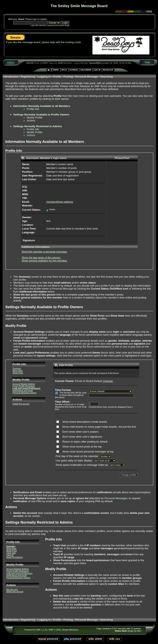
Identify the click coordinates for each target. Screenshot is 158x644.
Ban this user (12, 589)
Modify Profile (35, 118)
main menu (79, 96)
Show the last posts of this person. (41, 258)
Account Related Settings (24, 384)
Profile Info (33, 109)
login (35, 19)
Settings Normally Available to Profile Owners (41, 115)
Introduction (11, 77)
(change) (108, 381)
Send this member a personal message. (44, 252)
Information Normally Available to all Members (42, 106)
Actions (31, 121)
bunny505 (94, 63)
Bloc (139, 631)
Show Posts (18, 373)
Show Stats (18, 371)
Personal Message (87, 77)
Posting (68, 77)
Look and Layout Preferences (26, 388)
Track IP (10, 555)
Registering (28, 77)
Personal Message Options (25, 393)
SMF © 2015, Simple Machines (64, 630)
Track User (11, 553)
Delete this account (21, 404)
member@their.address (60, 202)
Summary (17, 368)
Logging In (44, 77)
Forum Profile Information (24, 386)
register (44, 19)
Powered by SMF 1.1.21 (36, 630)
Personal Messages (116, 498)
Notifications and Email (23, 391)
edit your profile (99, 286)
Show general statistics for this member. (44, 261)
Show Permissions (15, 557)
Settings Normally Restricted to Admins (38, 126)
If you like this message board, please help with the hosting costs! (44, 42)
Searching (106, 77)
